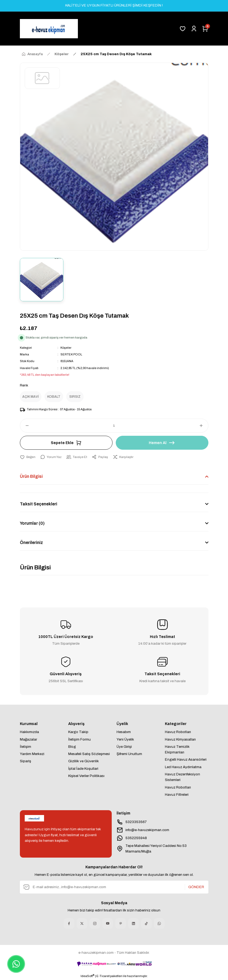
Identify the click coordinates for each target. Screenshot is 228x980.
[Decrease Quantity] (25, 426)
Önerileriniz (31, 542)
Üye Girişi (124, 747)
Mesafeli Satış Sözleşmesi (89, 754)
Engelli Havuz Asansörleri (186, 760)
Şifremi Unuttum (129, 754)
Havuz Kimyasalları (180, 739)
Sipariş (26, 761)
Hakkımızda (29, 732)
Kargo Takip (78, 732)
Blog (72, 747)
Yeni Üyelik (125, 739)
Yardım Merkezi (32, 754)
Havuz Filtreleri (177, 795)
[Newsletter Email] (114, 887)
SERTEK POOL (71, 354)
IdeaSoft (87, 976)
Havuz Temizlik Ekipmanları (177, 749)
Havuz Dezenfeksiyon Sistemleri (182, 777)
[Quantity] (114, 426)
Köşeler (66, 348)
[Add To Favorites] (28, 457)
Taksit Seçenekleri (39, 504)
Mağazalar (28, 739)
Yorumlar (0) (32, 523)
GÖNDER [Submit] (196, 887)
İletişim (26, 747)
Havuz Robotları (178, 732)
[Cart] (205, 29)
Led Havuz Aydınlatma (183, 767)
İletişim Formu (79, 739)
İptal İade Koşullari (83, 769)
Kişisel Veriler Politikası (86, 776)
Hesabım (124, 732)
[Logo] (49, 29)
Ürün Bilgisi (31, 476)
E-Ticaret (103, 976)
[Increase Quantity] (204, 426)
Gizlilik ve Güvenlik (84, 761)
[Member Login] (194, 29)
